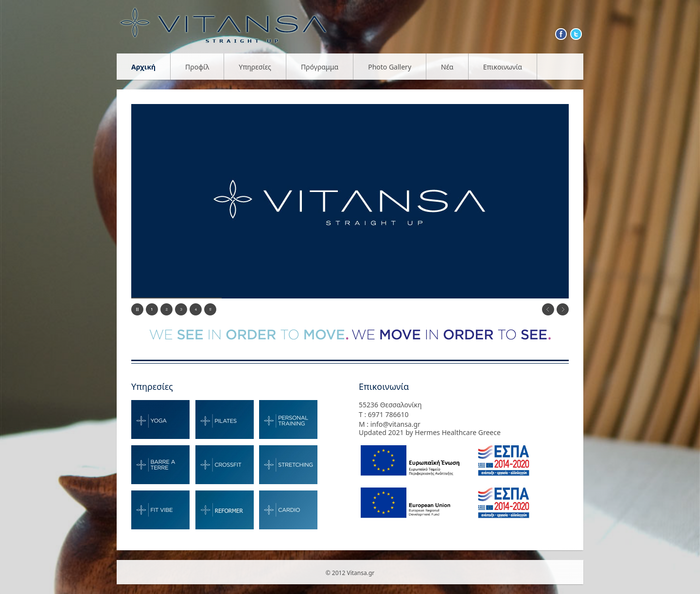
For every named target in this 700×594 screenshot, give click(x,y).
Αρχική (143, 67)
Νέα (447, 67)
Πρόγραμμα (320, 67)
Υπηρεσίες (255, 67)
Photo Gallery (390, 67)
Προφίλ (197, 67)
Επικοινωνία (503, 67)
